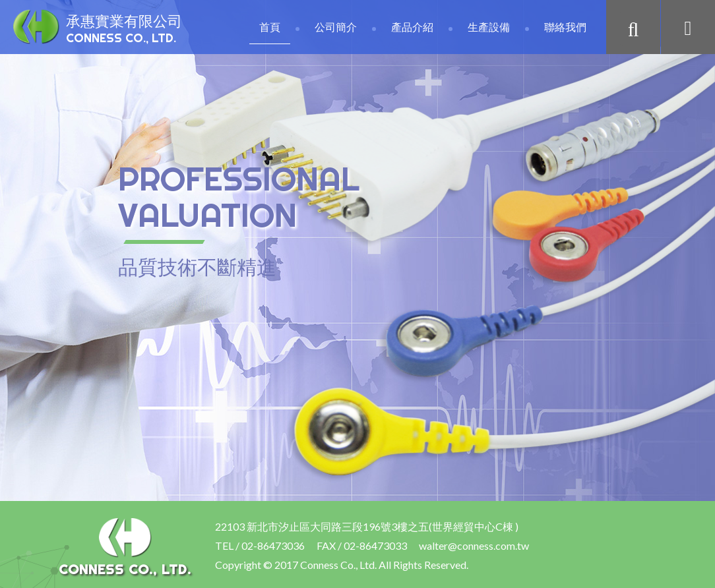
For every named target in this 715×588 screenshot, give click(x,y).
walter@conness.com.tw (474, 545)
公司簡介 (336, 27)
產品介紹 (412, 27)
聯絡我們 (565, 27)
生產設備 (489, 27)
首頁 (270, 27)
